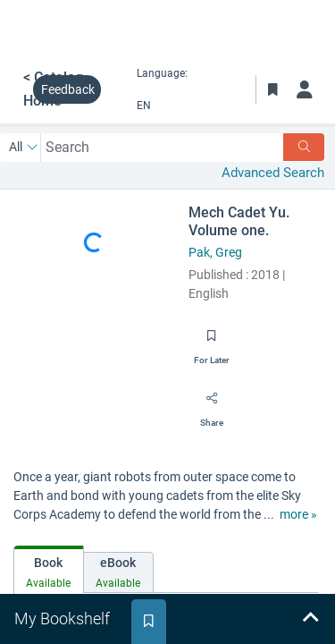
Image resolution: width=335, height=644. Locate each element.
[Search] (304, 147)
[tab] (49, 569)
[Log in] (305, 89)
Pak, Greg (215, 252)
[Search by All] (24, 148)
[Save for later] (212, 342)
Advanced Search (273, 173)
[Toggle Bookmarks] (272, 89)
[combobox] (162, 147)
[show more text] (298, 515)
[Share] (212, 404)
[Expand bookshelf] (310, 619)
